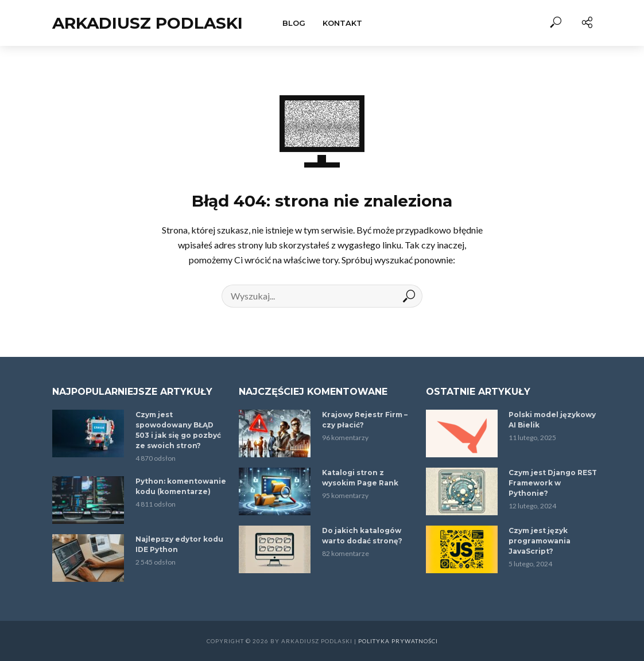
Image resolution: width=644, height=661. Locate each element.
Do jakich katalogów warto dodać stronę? (362, 536)
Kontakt (342, 23)
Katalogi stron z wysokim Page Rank (360, 478)
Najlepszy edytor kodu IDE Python (179, 544)
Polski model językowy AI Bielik (552, 420)
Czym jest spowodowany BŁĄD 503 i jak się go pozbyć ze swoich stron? (178, 430)
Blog (294, 23)
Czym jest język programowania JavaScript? (540, 541)
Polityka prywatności (398, 641)
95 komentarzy (345, 495)
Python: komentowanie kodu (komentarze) (181, 486)
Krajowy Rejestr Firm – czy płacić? (365, 420)
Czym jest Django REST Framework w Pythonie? (553, 483)
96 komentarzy (345, 438)
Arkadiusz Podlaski (148, 23)
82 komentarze (346, 553)
